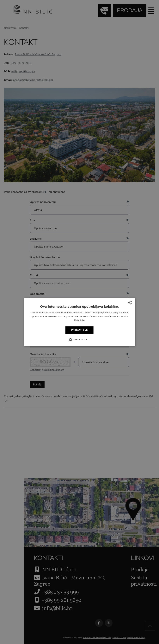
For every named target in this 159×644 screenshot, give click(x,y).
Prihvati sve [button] (79, 330)
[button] (79, 340)
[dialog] (79, 322)
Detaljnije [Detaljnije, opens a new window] (79, 320)
